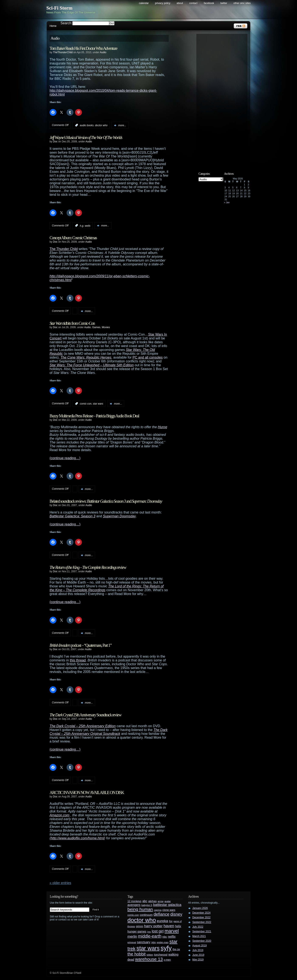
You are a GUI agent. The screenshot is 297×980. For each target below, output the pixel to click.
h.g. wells (85, 226)
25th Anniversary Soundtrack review (85, 715)
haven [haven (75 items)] (169, 926)
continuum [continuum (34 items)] (146, 915)
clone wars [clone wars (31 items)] (169, 910)
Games (96, 327)
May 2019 (198, 960)
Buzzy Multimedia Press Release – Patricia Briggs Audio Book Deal (94, 416)
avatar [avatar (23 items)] (168, 901)
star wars (98, 404)
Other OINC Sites (242, 3)
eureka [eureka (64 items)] (162, 921)
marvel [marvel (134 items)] (172, 931)
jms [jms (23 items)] (149, 932)
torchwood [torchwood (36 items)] (161, 955)
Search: (66, 23)
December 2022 (201, 917)
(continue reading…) (65, 458)
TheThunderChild (63, 52)
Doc (55, 142)
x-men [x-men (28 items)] (167, 960)
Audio (103, 52)
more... (122, 125)
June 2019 (198, 955)
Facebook (209, 3)
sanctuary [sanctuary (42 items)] (144, 942)
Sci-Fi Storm (59, 8)
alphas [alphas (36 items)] (153, 901)
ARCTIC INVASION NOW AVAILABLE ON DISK (87, 793)
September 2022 (202, 922)
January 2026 (200, 908)
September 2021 (202, 931)
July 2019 (198, 950)
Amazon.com (59, 815)
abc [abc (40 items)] (145, 901)
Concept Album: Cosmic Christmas (73, 238)
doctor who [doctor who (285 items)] (142, 920)
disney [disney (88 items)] (176, 914)
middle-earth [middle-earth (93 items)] (150, 936)
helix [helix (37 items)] (178, 926)
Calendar (144, 3)
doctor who (101, 125)
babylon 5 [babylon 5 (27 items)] (147, 905)
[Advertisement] (224, 99)
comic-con (86, 404)
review (88, 567)
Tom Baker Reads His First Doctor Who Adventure (83, 48)
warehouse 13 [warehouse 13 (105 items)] (149, 959)
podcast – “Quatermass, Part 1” (81, 645)
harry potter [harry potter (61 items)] (153, 926)
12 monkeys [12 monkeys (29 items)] (134, 901)
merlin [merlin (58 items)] (132, 936)
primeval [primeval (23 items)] (132, 942)
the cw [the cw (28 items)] (176, 949)
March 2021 (199, 936)
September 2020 (202, 941)
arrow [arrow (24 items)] (161, 901)
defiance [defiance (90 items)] (161, 914)
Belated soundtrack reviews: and (106, 501)
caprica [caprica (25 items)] (158, 910)
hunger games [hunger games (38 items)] (137, 931)
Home (53, 26)
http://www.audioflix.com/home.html (77, 838)
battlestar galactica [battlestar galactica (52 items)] (167, 905)
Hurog (163, 427)
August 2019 (199, 946)
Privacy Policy (163, 3)
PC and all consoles (148, 357)
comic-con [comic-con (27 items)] (133, 915)
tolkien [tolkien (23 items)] (150, 955)
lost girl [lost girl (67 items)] (158, 931)
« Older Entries (60, 883)
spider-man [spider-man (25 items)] (163, 942)
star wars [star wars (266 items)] (148, 948)
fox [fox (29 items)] (171, 921)
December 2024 (201, 913)
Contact (193, 3)
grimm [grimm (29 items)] (140, 926)
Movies (106, 327)
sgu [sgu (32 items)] (153, 942)
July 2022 (198, 927)
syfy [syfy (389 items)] (166, 948)
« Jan (227, 202)
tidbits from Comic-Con (72, 323)
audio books (87, 125)
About (180, 3)
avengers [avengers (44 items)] (134, 905)
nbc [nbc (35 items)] (165, 937)
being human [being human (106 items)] (140, 909)
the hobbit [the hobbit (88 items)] (136, 954)
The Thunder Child (64, 249)
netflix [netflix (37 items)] (172, 937)
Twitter (224, 3)
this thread (78, 660)
